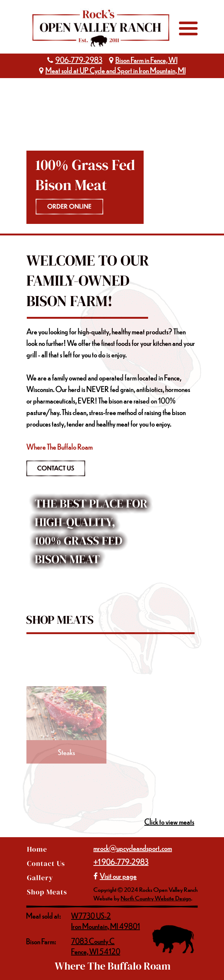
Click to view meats (169, 821)
